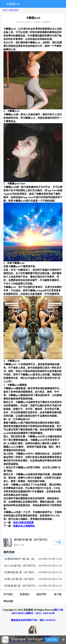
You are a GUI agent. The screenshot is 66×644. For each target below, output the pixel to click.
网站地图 (8, 601)
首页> (6, 10)
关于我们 (8, 594)
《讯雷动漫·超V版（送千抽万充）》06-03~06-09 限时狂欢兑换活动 (33, 572)
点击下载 (52, 640)
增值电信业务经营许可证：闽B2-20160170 (33, 620)
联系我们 (25, 594)
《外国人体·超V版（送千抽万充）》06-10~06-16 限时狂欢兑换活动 (33, 579)
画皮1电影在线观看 (23, 523)
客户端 (58, 594)
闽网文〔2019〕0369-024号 (40, 613)
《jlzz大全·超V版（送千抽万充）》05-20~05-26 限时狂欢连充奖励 (33, 566)
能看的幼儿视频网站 (24, 526)
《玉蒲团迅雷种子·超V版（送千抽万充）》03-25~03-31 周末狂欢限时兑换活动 (33, 559)
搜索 (27, 4)
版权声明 (41, 594)
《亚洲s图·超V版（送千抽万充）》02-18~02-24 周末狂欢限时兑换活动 (33, 586)
